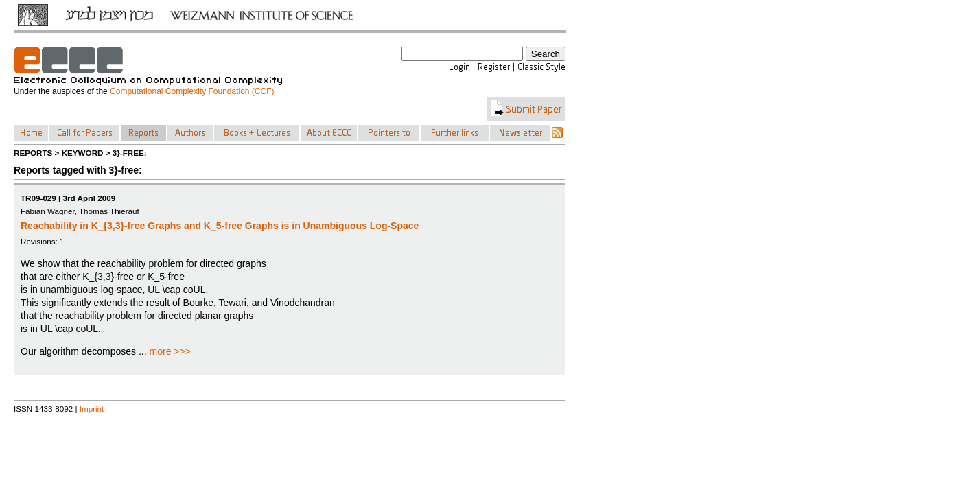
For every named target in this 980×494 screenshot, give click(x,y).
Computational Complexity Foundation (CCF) (192, 91)
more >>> (170, 351)
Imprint (92, 409)
